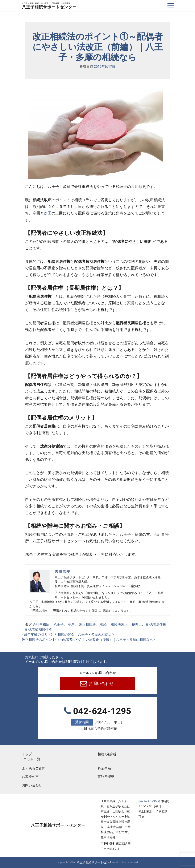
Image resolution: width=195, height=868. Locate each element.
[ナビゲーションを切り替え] (171, 6)
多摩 (71, 624)
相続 (103, 624)
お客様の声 (30, 777)
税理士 (137, 624)
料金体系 (104, 768)
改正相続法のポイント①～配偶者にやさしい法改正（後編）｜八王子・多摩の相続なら (88, 640)
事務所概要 (106, 777)
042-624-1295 (97, 719)
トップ (27, 754)
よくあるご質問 (34, 768)
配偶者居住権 (156, 624)
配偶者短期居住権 (38, 629)
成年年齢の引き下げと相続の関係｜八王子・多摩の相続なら (68, 635)
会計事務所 (41, 624)
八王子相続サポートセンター (49, 6)
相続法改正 (119, 624)
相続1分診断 (107, 754)
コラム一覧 (32, 759)
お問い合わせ (101, 683)
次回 (48, 213)
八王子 (59, 624)
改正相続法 (87, 624)
